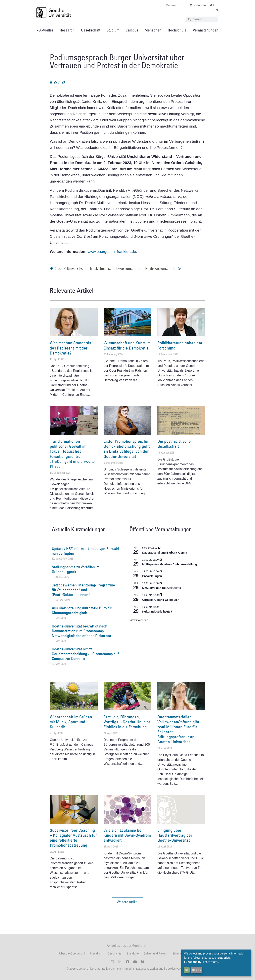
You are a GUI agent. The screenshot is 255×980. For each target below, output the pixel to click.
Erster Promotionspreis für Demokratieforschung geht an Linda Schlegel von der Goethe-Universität (127, 449)
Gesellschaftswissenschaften (121, 268)
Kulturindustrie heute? (157, 612)
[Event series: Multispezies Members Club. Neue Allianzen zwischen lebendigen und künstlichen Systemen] (161, 560)
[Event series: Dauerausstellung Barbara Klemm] (160, 548)
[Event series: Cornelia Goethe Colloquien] (161, 595)
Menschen (153, 30)
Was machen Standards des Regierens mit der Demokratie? (70, 348)
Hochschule (177, 30)
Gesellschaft (91, 30)
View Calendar (139, 620)
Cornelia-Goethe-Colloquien (161, 600)
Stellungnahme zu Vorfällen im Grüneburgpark (76, 569)
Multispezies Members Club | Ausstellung (170, 564)
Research (67, 30)
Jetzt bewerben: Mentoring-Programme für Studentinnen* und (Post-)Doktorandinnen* (83, 590)
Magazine (174, 5)
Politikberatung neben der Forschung (180, 345)
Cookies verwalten (177, 969)
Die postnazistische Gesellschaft (174, 444)
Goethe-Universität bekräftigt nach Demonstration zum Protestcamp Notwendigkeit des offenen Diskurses (81, 631)
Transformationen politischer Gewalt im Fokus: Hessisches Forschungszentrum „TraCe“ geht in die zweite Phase (72, 454)
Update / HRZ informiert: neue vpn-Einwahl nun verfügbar (85, 551)
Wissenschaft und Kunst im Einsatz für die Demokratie (127, 345)
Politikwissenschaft (160, 268)
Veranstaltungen (206, 30)
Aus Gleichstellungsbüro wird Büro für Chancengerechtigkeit (82, 610)
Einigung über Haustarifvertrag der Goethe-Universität (175, 835)
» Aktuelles (45, 30)
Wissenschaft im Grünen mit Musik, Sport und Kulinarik (71, 722)
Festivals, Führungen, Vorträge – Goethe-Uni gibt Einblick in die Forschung (127, 722)
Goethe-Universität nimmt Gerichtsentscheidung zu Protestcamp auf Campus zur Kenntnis (85, 654)
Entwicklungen (152, 576)
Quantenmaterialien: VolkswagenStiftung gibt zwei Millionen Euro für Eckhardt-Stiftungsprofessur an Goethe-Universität (178, 729)
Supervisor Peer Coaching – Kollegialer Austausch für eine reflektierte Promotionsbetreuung (73, 838)
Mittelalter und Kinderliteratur (162, 588)
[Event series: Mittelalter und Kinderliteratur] (161, 583)
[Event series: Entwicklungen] (161, 572)
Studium (113, 30)
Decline (197, 970)
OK (187, 970)
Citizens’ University (68, 268)
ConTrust (90, 268)
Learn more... (211, 962)
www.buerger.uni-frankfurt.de (112, 252)
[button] (127, 902)
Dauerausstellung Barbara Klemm (165, 553)
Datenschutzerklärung (150, 969)
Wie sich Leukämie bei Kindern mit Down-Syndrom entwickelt (127, 835)
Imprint (129, 969)
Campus (132, 30)
